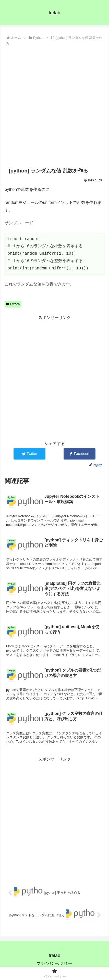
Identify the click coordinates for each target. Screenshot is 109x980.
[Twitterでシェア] (29, 454)
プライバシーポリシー (55, 963)
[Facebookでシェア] (80, 454)
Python (13, 304)
